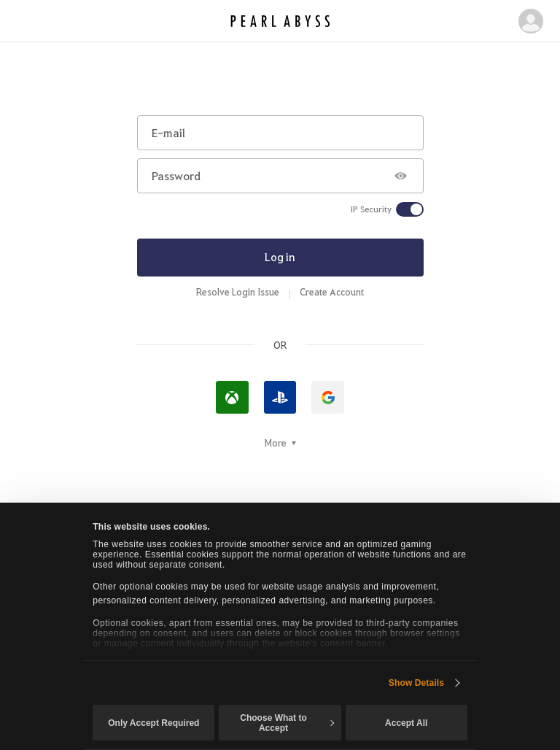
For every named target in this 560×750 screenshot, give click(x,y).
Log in (280, 257)
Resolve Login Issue (238, 292)
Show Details (416, 683)
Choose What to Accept (287, 723)
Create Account (332, 292)
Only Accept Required (153, 723)
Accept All (406, 723)
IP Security (371, 209)
